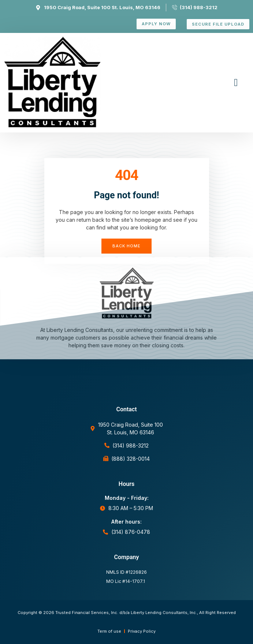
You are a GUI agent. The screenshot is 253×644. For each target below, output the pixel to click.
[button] (236, 83)
